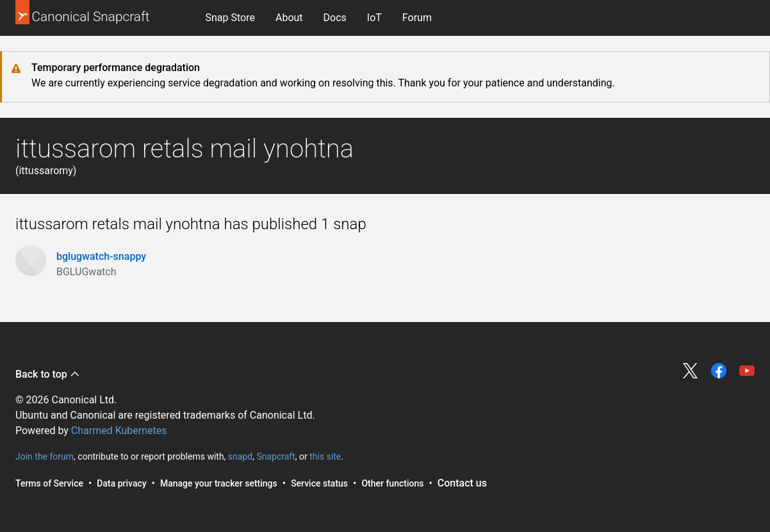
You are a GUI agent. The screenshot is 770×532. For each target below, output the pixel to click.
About (289, 18)
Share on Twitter (691, 371)
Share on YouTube (747, 371)
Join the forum (45, 456)
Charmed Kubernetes (119, 431)
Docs (335, 18)
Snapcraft (275, 456)
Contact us (462, 483)
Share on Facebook (719, 371)
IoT (374, 18)
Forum (417, 18)
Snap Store (230, 18)
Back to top (48, 374)
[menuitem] (230, 18)
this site (325, 456)
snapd (240, 456)
